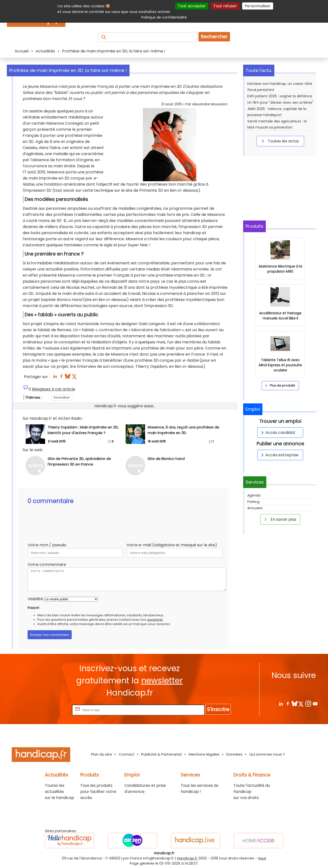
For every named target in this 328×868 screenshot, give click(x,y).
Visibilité (35, 599)
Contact (127, 754)
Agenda (254, 495)
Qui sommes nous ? (267, 754)
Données (234, 754)
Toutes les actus (279, 141)
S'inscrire (218, 709)
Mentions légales (204, 754)
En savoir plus (279, 519)
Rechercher (214, 37)
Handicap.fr (187, 858)
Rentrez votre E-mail (51, 710)
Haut (262, 858)
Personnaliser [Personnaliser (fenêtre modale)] (258, 6)
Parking (253, 502)
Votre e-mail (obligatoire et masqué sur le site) (172, 545)
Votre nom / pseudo (47, 545)
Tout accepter (192, 6)
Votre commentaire (47, 564)
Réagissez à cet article (54, 389)
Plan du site (101, 754)
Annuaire (255, 508)
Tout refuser (225, 6)
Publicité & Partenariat (162, 754)
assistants (155, 620)
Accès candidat (277, 433)
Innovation (62, 397)
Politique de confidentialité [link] (164, 17)
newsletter (162, 681)
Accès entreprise (279, 455)
